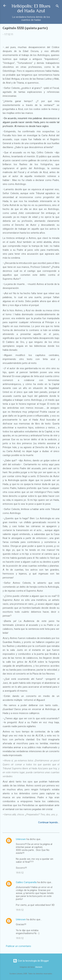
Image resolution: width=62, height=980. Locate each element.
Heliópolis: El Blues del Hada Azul (31, 8)
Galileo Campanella (26, 882)
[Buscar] (57, 7)
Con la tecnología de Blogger (31, 961)
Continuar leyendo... (49, 822)
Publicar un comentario (19, 946)
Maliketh (39, 967)
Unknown (21, 839)
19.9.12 (20, 873)
